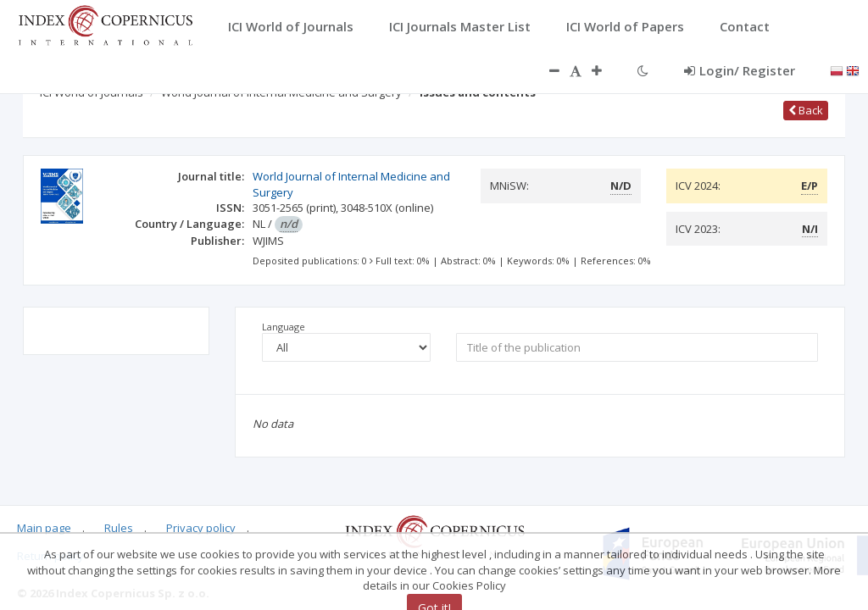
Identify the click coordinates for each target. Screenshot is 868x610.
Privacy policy (201, 528)
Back (806, 110)
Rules (119, 528)
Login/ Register (740, 70)
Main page (44, 528)
